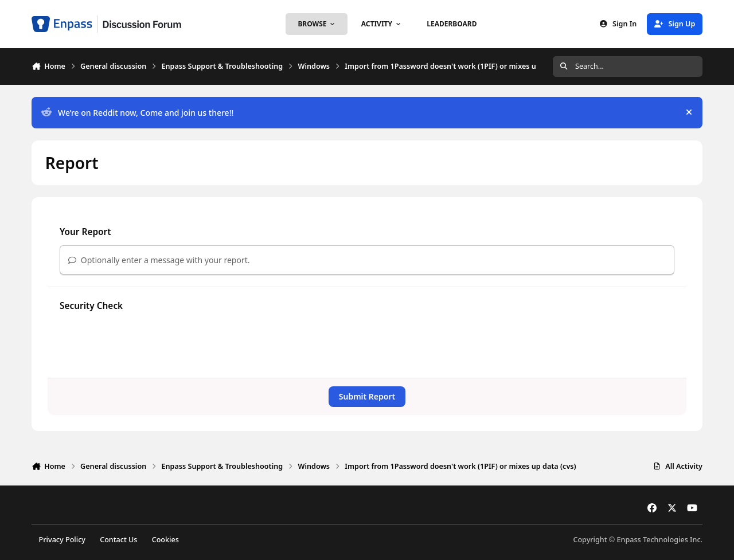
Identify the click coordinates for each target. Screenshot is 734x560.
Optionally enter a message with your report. (159, 260)
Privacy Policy (62, 540)
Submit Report (367, 396)
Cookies (165, 540)
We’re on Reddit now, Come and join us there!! (137, 113)
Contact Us (118, 540)
